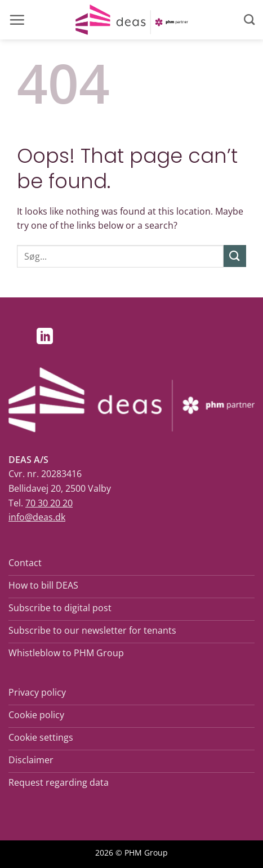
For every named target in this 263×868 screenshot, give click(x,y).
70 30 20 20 (49, 503)
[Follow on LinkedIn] (45, 337)
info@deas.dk (37, 517)
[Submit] (235, 256)
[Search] (249, 19)
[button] (17, 20)
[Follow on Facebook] (21, 337)
